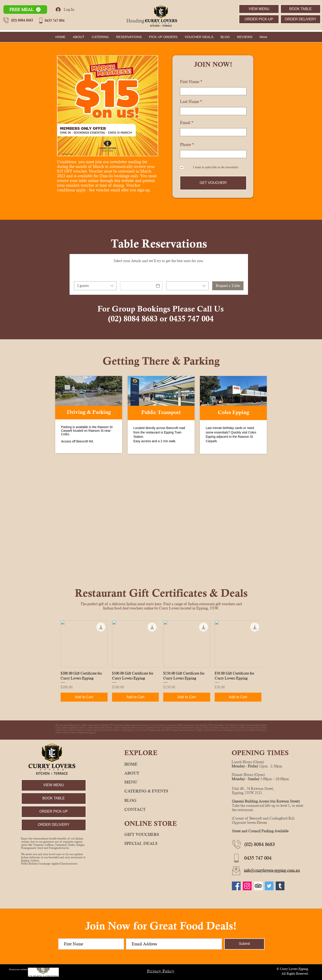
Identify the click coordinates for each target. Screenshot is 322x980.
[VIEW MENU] (259, 9)
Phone (185, 145)
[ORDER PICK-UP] (259, 19)
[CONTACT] (161, 809)
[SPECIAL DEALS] (161, 843)
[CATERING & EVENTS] (161, 791)
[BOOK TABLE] (301, 9)
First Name (190, 82)
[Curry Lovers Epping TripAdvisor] (258, 886)
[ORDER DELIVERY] (301, 19)
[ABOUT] (161, 773)
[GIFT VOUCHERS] (161, 835)
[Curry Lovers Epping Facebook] (236, 886)
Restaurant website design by (23, 969)
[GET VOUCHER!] (213, 183)
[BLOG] (161, 801)
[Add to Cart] (84, 697)
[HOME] (161, 764)
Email (185, 123)
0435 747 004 (55, 20)
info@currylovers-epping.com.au (272, 870)
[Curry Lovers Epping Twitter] (269, 886)
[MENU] (161, 782)
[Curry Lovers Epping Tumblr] (280, 886)
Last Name (190, 102)
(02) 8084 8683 (22, 20)
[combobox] (95, 286)
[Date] (137, 286)
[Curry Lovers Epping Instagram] (247, 886)
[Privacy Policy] (161, 971)
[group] (161, 661)
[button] (25, 10)
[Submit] (244, 944)
